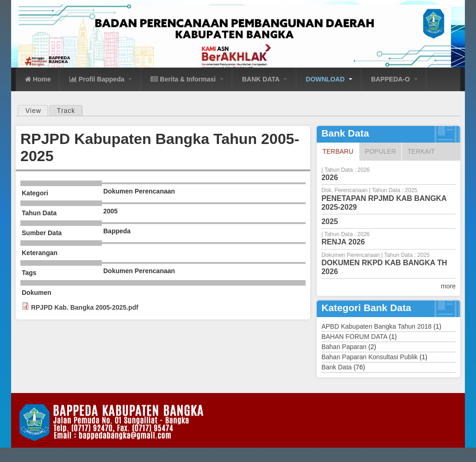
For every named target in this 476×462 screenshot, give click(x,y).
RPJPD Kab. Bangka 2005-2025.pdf (85, 307)
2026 (330, 178)
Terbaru (341, 151)
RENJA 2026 (343, 242)
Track (66, 111)
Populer (380, 151)
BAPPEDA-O (394, 79)
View (37, 110)
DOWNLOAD (329, 79)
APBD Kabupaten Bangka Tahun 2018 (376, 326)
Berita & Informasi (187, 79)
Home (38, 79)
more (448, 286)
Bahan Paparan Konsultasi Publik (370, 357)
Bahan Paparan (344, 347)
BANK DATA (265, 79)
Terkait (421, 151)
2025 (330, 222)
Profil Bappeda (101, 79)
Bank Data (336, 367)
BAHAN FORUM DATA (354, 337)
